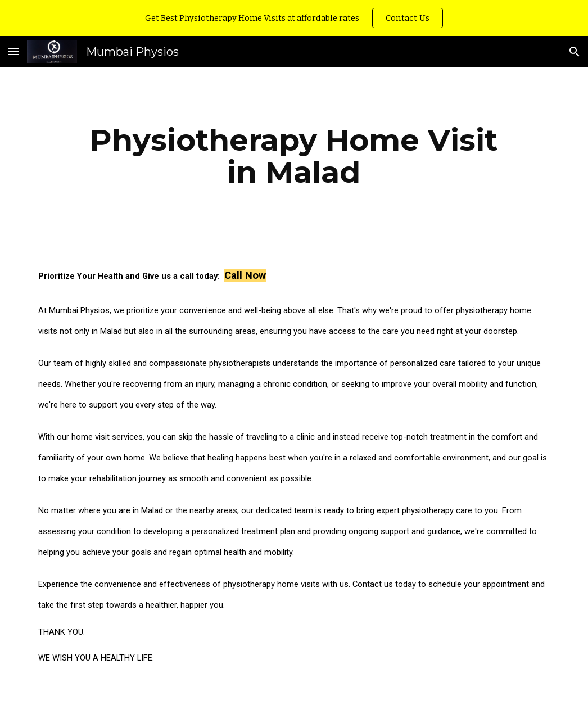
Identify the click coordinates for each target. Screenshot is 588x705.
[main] (294, 156)
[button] (13, 51)
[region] (294, 18)
